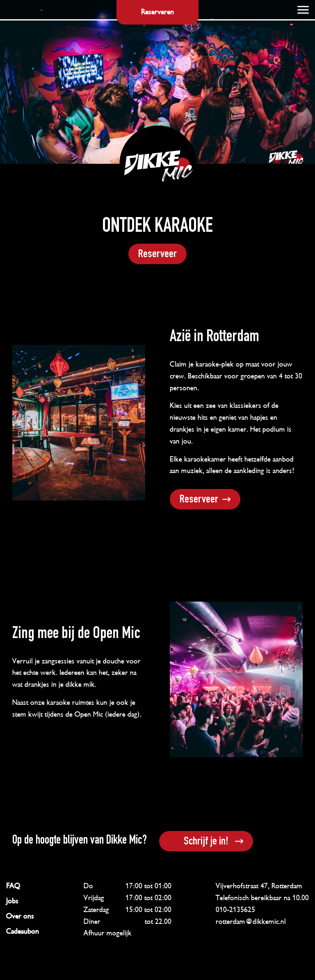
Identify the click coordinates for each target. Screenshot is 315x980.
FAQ (13, 886)
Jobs (12, 901)
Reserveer (157, 255)
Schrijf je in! (206, 842)
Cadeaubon (23, 931)
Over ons (20, 916)
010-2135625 (235, 910)
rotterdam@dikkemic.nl (251, 921)
